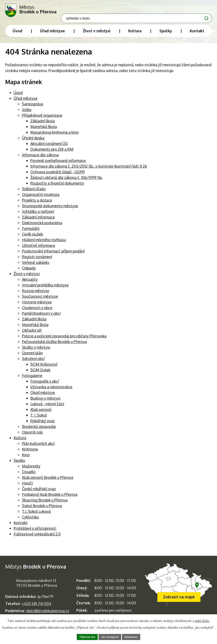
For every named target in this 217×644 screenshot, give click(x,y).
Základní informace (38, 220)
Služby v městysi (36, 350)
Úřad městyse (26, 101)
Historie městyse (37, 305)
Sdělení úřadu (34, 192)
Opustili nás (32, 435)
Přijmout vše (85, 637)
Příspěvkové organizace (42, 118)
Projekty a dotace (37, 203)
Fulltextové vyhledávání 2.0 (37, 537)
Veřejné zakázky (36, 266)
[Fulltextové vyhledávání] (185, 10)
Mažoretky (31, 469)
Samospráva (33, 107)
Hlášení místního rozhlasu (44, 243)
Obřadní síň (32, 333)
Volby (27, 113)
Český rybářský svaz (39, 492)
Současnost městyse (40, 299)
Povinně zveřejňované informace (58, 164)
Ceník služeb (32, 237)
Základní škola (43, 124)
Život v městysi (27, 277)
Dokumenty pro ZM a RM (52, 152)
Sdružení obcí (33, 362)
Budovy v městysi (45, 401)
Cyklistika (30, 520)
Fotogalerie (32, 379)
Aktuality (30, 282)
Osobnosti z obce (37, 311)
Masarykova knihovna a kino (55, 135)
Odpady (29, 271)
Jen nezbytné (110, 637)
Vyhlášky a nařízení (38, 215)
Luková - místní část (47, 407)
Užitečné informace (39, 249)
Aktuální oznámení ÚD (49, 147)
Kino (26, 458)
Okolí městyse (43, 396)
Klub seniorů (41, 413)
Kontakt (21, 526)
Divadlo (29, 475)
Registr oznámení (37, 260)
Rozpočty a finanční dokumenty (57, 186)
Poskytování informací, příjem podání (53, 254)
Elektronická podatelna (42, 226)
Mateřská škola (44, 130)
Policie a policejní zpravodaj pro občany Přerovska (64, 339)
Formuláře (31, 232)
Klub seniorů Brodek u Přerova (48, 481)
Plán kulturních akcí (38, 447)
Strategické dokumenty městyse (50, 209)
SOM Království (44, 367)
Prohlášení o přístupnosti (35, 531)
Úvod (18, 96)
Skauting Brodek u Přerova (45, 503)
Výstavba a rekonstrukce (51, 390)
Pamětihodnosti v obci (41, 316)
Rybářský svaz (42, 424)
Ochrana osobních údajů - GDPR (58, 175)
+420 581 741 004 (37, 607)
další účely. (202, 620)
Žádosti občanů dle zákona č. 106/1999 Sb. (66, 181)
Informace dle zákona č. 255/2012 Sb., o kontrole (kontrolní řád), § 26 (89, 169)
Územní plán (32, 356)
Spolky (19, 464)
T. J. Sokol (39, 418)
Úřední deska (33, 141)
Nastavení (134, 637)
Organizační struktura (41, 198)
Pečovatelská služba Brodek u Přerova (54, 345)
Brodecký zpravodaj (39, 430)
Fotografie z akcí (45, 384)
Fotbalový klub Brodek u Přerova (50, 498)
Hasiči (27, 486)
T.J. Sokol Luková (36, 514)
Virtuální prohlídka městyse (45, 288)
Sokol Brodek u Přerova (42, 509)
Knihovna (30, 452)
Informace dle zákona (40, 158)
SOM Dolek (40, 373)
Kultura (20, 441)
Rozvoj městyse (36, 294)
